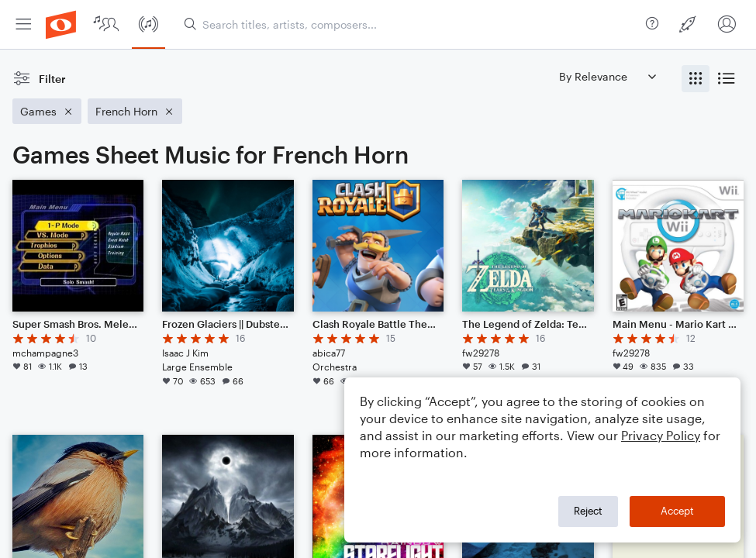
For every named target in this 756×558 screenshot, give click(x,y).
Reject (588, 511)
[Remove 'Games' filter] (47, 111)
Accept (677, 511)
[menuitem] (23, 24)
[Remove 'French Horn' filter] (135, 111)
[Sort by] (607, 76)
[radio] (696, 79)
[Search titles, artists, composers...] (412, 24)
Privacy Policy (661, 435)
